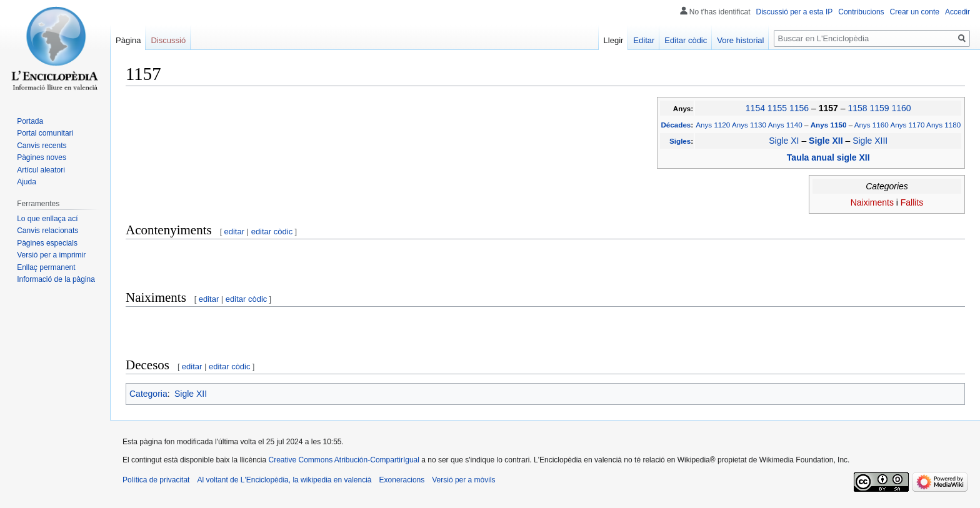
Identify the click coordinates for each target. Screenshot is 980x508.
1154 (755, 108)
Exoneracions (402, 480)
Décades (676, 125)
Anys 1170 (907, 125)
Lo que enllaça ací (47, 219)
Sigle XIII (870, 141)
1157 (830, 108)
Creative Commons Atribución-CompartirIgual (343, 460)
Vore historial (740, 40)
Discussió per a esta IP (795, 12)
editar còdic (272, 232)
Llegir (614, 40)
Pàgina (128, 40)
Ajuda (27, 182)
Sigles (680, 141)
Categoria (148, 394)
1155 (777, 108)
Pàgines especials (47, 243)
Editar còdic (686, 40)
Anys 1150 (830, 125)
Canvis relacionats (47, 231)
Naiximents (872, 202)
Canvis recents (42, 146)
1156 (799, 108)
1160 (901, 108)
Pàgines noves (42, 157)
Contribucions (861, 12)
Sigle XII (827, 141)
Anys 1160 (872, 125)
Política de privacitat (156, 480)
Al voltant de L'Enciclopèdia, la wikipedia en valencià (284, 480)
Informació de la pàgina (56, 279)
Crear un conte (915, 12)
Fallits (912, 202)
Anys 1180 (943, 125)
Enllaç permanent (46, 267)
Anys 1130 (749, 125)
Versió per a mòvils (463, 480)
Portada (30, 121)
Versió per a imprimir (51, 255)
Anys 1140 (785, 125)
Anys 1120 (713, 125)
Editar (644, 40)
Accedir (957, 12)
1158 (857, 108)
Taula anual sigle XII (828, 157)
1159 (879, 108)
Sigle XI (784, 141)
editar (235, 232)
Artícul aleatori (41, 170)
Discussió (168, 40)
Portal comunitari (45, 133)
